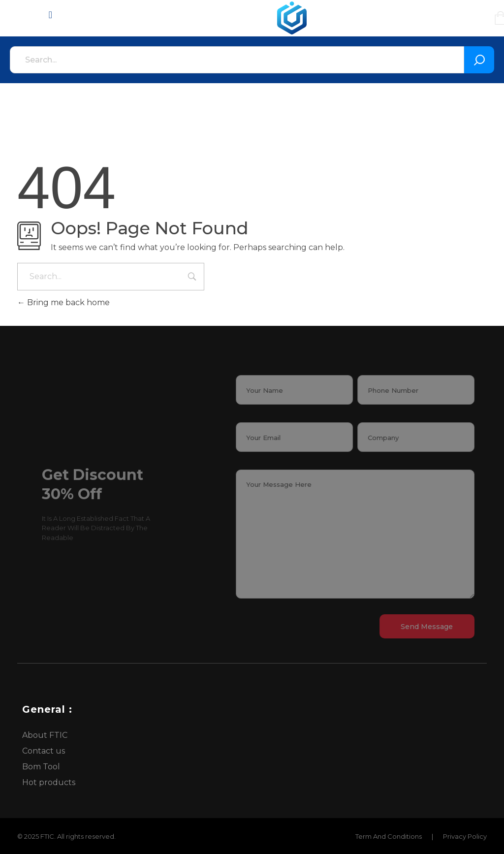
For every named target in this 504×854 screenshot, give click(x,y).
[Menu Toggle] (50, 15)
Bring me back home (63, 302)
